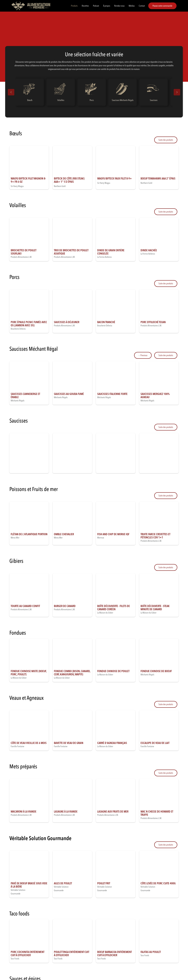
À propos (107, 6)
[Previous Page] (143, 355)
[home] (31, 6)
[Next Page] (166, 140)
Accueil (12, 21)
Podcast (96, 6)
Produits (74, 6)
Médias (132, 6)
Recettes (85, 6)
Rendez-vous (119, 6)
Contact (142, 6)
